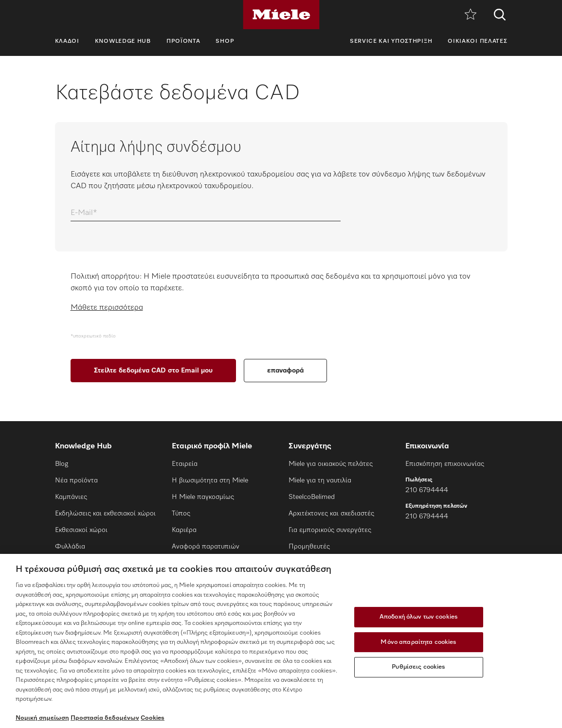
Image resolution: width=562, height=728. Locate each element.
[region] (281, 641)
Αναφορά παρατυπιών (206, 547)
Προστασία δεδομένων (105, 718)
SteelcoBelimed (312, 497)
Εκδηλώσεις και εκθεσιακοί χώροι (105, 514)
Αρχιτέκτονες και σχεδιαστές (331, 514)
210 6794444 (427, 490)
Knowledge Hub (123, 41)
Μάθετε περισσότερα (107, 308)
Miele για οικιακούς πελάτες (331, 464)
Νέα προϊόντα (76, 480)
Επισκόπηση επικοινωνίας (445, 464)
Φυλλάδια (70, 547)
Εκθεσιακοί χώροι (81, 530)
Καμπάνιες (71, 497)
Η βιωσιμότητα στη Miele (210, 480)
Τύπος (181, 514)
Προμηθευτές (309, 547)
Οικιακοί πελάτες (477, 41)
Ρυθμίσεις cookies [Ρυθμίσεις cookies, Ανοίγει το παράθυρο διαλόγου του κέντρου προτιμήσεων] (418, 667)
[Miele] (281, 15)
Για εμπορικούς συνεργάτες (330, 530)
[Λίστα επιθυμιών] (471, 15)
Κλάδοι (67, 41)
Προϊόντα (183, 41)
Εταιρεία (185, 464)
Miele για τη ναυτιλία (320, 480)
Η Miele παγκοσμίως (203, 497)
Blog (62, 464)
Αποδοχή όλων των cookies (419, 617)
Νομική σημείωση (42, 718)
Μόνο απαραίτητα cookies (418, 642)
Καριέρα (184, 530)
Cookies (153, 718)
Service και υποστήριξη (391, 41)
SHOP (225, 41)
